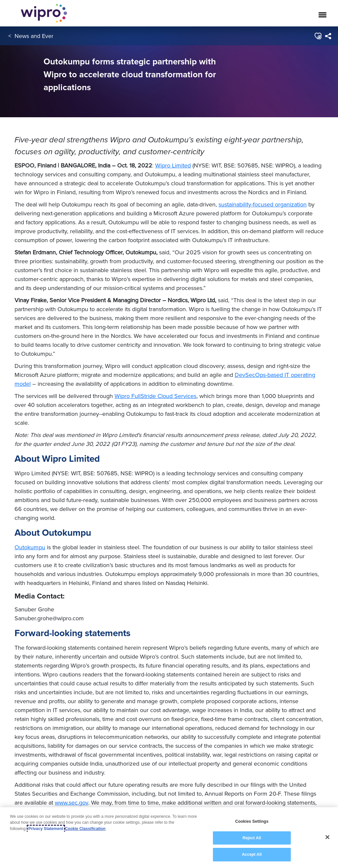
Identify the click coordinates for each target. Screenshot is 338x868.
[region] (169, 838)
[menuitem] (328, 36)
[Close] (327, 837)
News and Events (37, 36)
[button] (318, 36)
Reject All (252, 838)
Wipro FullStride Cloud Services (155, 396)
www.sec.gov (71, 802)
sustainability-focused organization (263, 204)
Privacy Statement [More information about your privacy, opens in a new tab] (46, 829)
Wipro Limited (173, 165)
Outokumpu (30, 547)
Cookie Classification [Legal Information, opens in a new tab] (85, 829)
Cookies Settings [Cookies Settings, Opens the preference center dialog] (252, 821)
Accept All (252, 854)
